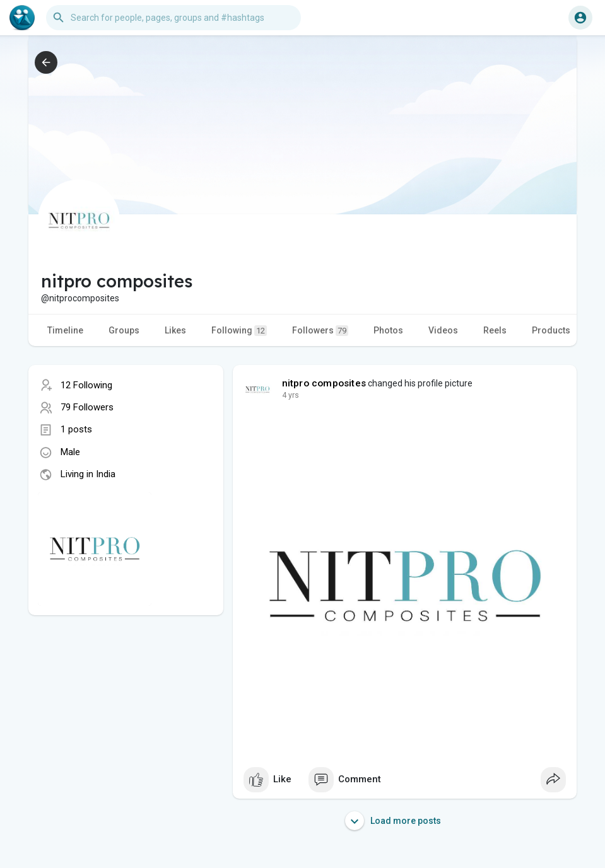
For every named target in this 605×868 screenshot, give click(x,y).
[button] (173, 18)
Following (239, 331)
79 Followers (87, 407)
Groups (124, 330)
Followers (320, 331)
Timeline (65, 330)
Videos (443, 330)
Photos (388, 330)
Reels (495, 330)
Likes (175, 330)
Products (551, 330)
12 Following (86, 385)
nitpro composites (324, 383)
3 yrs (291, 395)
